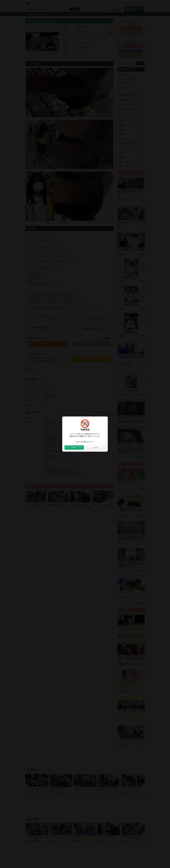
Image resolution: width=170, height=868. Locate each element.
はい (74, 447)
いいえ (96, 447)
